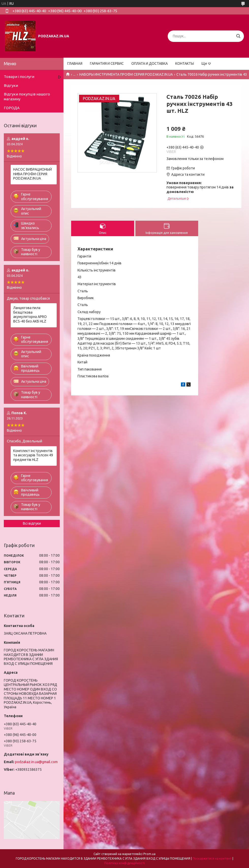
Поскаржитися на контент (212, 858)
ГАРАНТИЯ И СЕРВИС (107, 63)
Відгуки (11, 85)
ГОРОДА (12, 108)
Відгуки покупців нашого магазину (27, 97)
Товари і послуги (19, 77)
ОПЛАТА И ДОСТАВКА (150, 63)
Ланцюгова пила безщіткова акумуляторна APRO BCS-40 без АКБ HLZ (30, 315)
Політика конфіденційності (125, 863)
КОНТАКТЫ (185, 63)
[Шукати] (238, 36)
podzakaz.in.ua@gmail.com (36, 762)
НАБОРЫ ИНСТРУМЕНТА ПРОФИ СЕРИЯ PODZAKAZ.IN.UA (126, 74)
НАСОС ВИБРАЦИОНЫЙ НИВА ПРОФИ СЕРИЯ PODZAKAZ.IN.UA (33, 174)
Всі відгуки (32, 523)
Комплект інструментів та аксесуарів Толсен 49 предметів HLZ (33, 455)
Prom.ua (149, 854)
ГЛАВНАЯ (75, 63)
